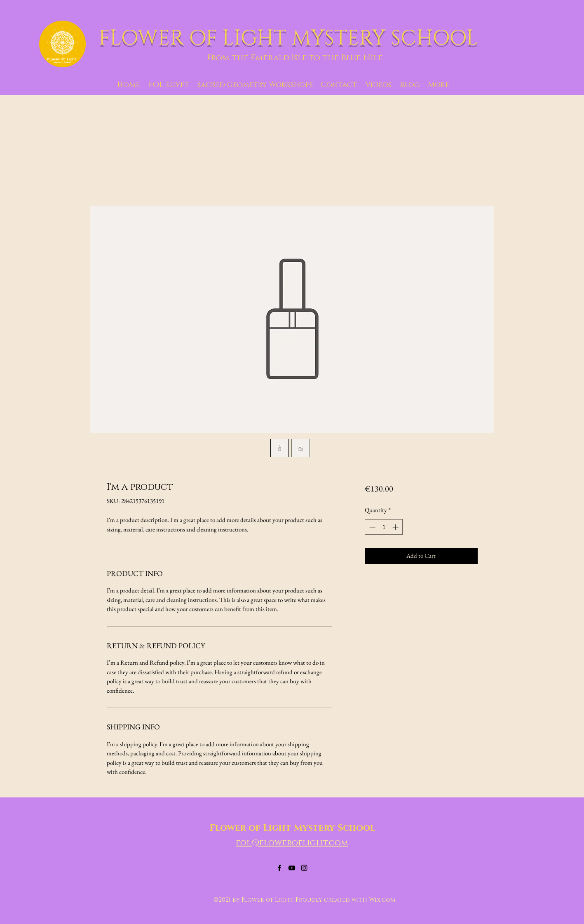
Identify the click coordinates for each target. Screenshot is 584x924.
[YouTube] (292, 868)
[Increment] (396, 527)
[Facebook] (279, 868)
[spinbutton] (384, 527)
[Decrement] (372, 527)
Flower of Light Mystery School (292, 828)
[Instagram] (304, 868)
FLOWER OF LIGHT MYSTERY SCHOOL (291, 38)
